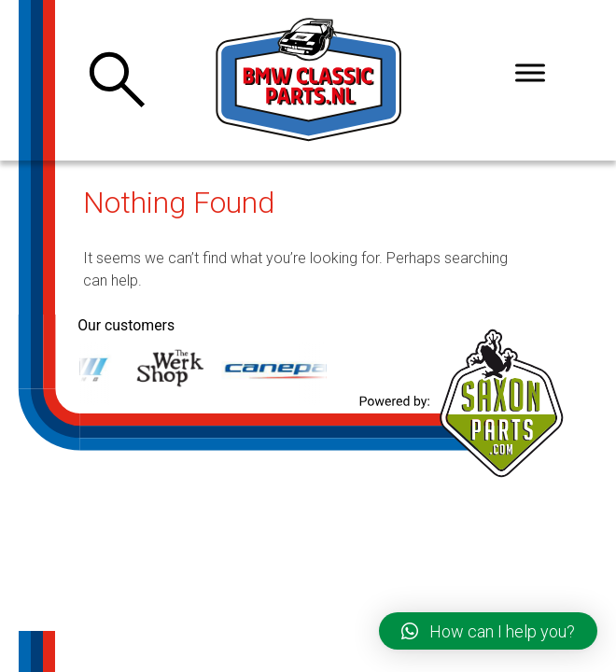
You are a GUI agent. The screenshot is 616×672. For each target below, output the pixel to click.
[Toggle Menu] (530, 72)
